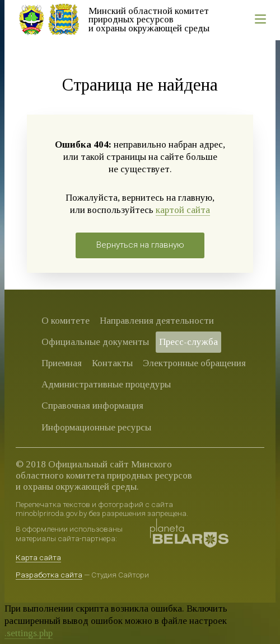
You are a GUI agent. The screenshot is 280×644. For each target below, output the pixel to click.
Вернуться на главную (140, 245)
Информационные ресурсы (96, 427)
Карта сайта (38, 557)
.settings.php (29, 633)
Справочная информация (92, 406)
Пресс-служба (188, 342)
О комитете (66, 321)
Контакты (112, 363)
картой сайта (183, 210)
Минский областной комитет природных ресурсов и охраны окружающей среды (149, 20)
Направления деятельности (157, 321)
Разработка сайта (49, 575)
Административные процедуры (106, 384)
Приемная (62, 363)
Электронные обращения (194, 363)
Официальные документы (95, 342)
